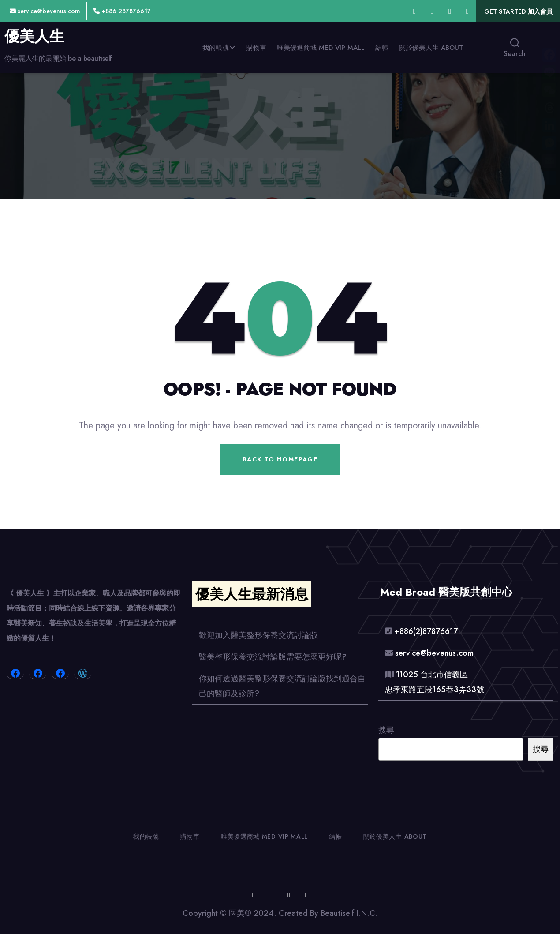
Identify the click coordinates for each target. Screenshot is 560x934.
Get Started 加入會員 (518, 11)
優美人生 (34, 37)
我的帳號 (216, 48)
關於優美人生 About (431, 48)
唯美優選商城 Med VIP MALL (321, 48)
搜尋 (386, 730)
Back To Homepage (280, 459)
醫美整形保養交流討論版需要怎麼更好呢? (273, 657)
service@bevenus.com (45, 11)
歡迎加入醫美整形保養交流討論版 (258, 635)
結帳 (382, 48)
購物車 (256, 48)
